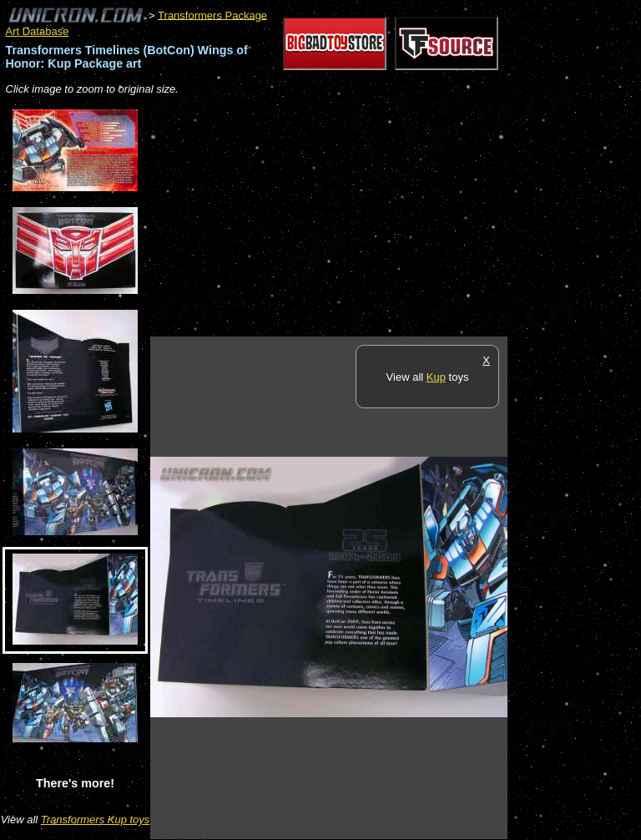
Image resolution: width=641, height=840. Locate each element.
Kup (436, 377)
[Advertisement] (346, 217)
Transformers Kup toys (96, 820)
